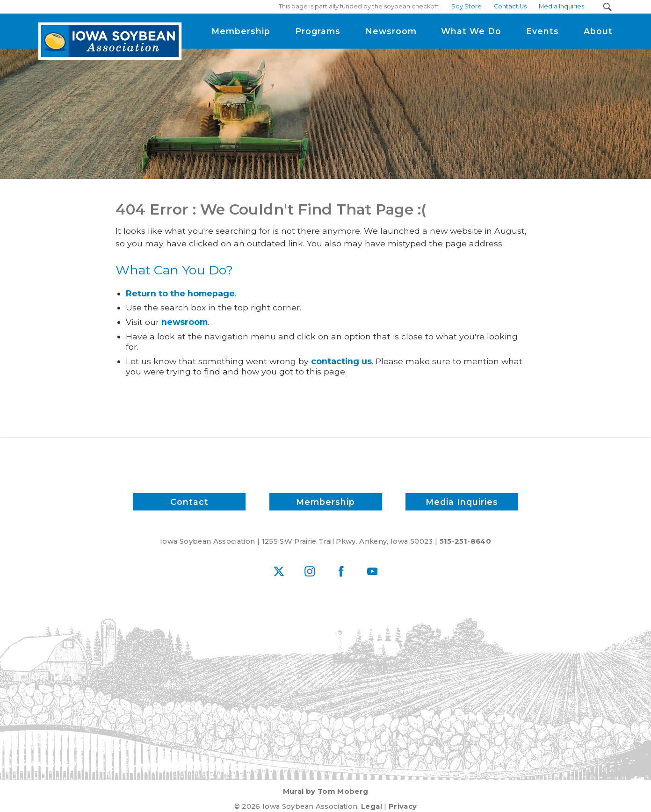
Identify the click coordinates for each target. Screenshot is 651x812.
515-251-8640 (465, 541)
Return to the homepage (180, 293)
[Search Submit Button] (607, 7)
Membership (325, 502)
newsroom (184, 322)
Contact (189, 502)
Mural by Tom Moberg (326, 791)
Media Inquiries (462, 502)
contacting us (341, 361)
